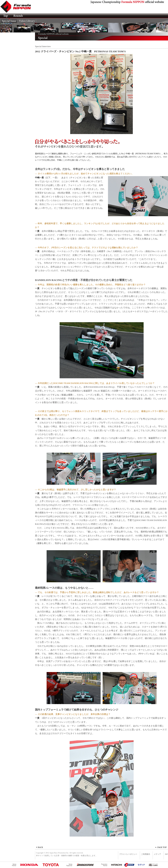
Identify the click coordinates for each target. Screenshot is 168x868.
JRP (166, 854)
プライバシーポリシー (128, 854)
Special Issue (9, 20)
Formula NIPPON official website (18, 7)
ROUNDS (18, 16)
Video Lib (27, 20)
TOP (5, 16)
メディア (157, 854)
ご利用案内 (145, 854)
